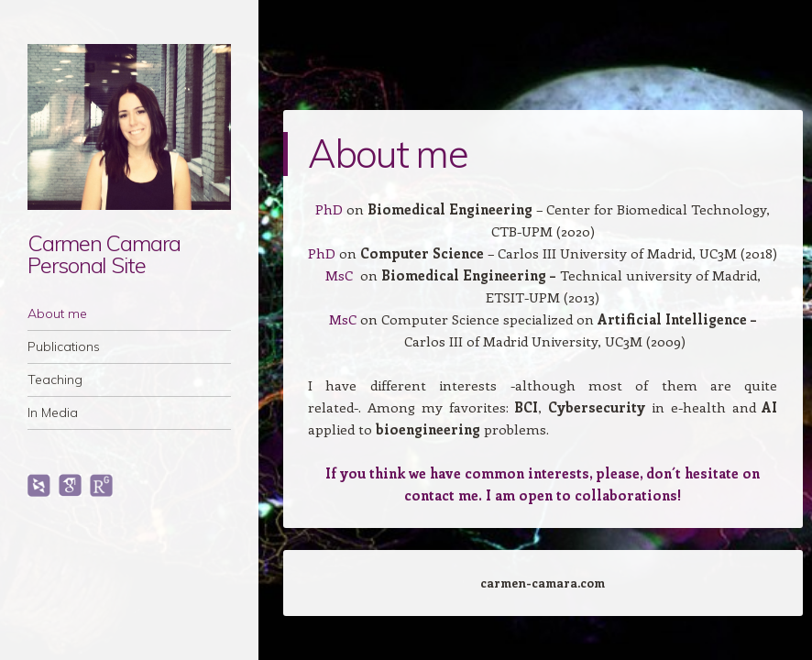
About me (57, 313)
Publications (64, 346)
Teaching (55, 379)
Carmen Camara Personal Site (104, 254)
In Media (53, 412)
